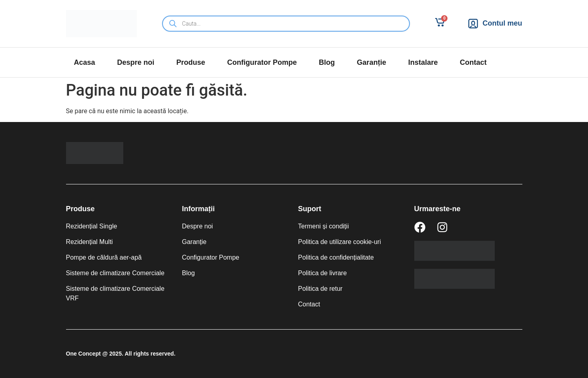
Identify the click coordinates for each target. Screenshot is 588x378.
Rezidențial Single (92, 226)
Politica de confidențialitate (336, 257)
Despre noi (136, 62)
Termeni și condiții (324, 226)
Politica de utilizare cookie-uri (340, 242)
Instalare (423, 62)
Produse (191, 62)
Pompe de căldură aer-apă (104, 257)
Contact (473, 62)
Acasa (85, 62)
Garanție (372, 62)
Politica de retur (320, 289)
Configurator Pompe (262, 62)
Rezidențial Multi (89, 242)
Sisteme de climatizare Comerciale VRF (115, 293)
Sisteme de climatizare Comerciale (115, 273)
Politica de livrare (323, 273)
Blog (327, 62)
